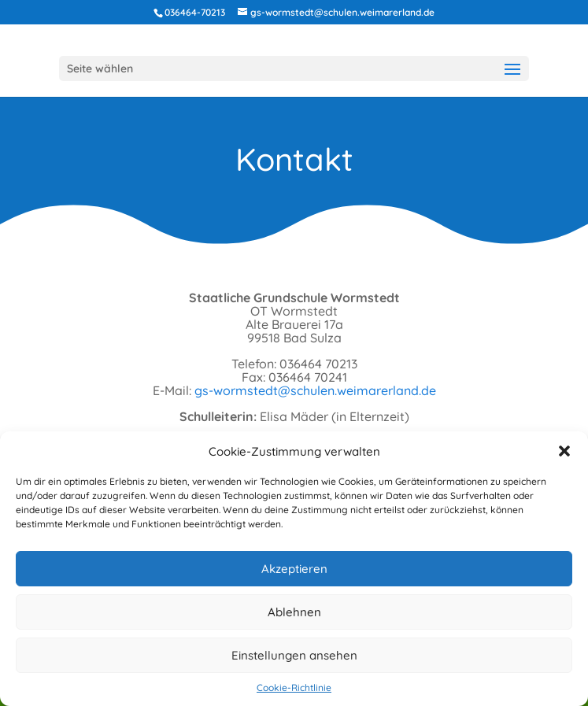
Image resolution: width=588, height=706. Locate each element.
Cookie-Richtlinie (294, 688)
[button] (564, 451)
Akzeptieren (294, 569)
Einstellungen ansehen (294, 655)
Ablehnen (294, 612)
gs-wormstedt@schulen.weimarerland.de (315, 390)
